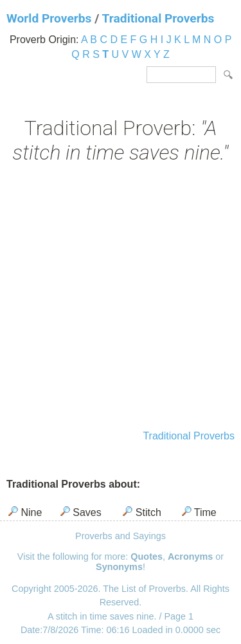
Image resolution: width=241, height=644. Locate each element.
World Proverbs (49, 18)
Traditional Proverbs (158, 18)
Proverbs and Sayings (121, 536)
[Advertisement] (121, 298)
